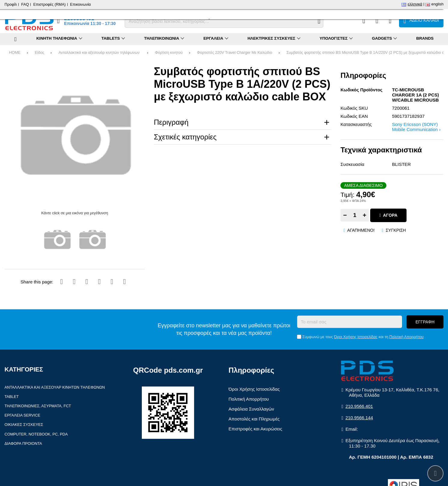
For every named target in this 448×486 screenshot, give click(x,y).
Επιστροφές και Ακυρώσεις (256, 429)
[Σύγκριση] (364, 21)
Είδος (40, 52)
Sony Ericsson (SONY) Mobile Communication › (416, 127)
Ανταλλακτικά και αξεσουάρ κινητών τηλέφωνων (100, 52)
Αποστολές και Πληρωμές (254, 419)
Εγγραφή (425, 322)
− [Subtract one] (345, 215)
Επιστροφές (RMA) (50, 4)
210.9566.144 (359, 418)
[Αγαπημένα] (377, 21)
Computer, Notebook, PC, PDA (36, 434)
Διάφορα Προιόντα (23, 443)
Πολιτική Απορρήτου (407, 337)
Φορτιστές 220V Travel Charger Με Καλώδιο (235, 52)
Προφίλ (11, 4)
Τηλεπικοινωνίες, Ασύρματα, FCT (38, 406)
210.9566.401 (359, 406)
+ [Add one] (364, 215)
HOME (15, 52)
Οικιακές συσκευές (24, 425)
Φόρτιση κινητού (169, 52)
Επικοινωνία (80, 4)
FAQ (25, 4)
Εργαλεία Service (22, 415)
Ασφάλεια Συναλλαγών (251, 409)
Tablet (12, 397)
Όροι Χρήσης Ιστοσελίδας (356, 337)
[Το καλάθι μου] (421, 21)
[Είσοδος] (390, 21)
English (437, 4)
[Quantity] (355, 215)
